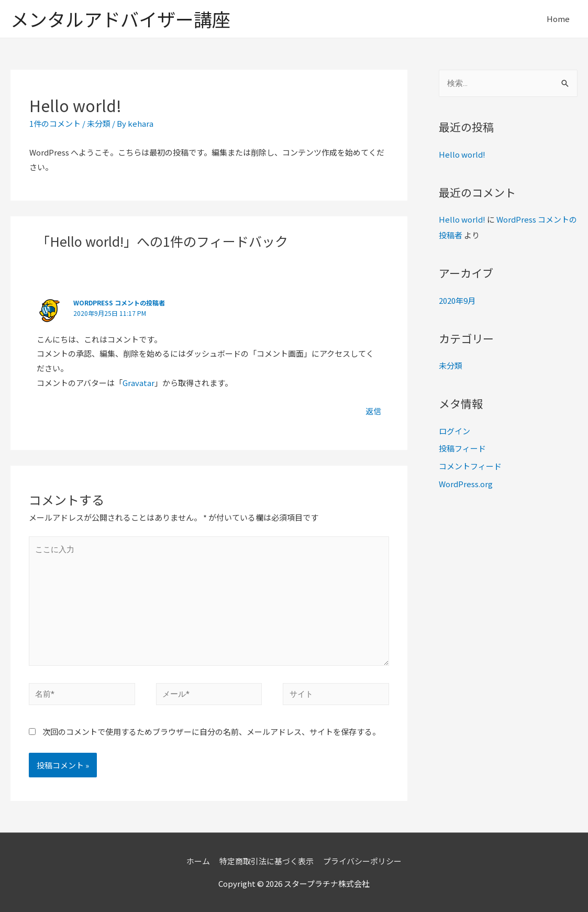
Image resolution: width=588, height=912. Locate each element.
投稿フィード (462, 448)
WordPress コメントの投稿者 (119, 303)
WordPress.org (466, 484)
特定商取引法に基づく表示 (267, 861)
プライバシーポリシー (362, 861)
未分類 (99, 123)
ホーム (198, 861)
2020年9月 (457, 300)
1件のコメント (55, 123)
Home (558, 19)
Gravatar (138, 383)
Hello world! (462, 154)
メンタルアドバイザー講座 (120, 19)
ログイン (454, 431)
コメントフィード (470, 466)
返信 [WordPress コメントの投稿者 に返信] (373, 411)
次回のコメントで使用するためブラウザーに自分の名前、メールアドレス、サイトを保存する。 (211, 732)
